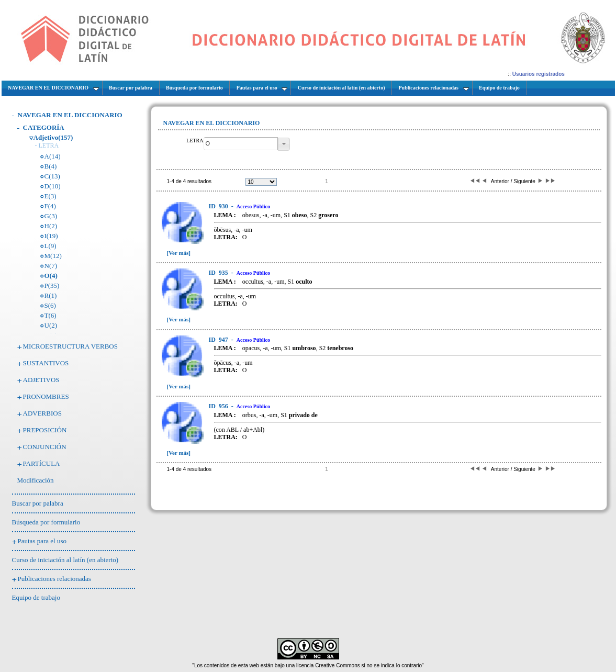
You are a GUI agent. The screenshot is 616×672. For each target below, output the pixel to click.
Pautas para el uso (42, 541)
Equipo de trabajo (36, 597)
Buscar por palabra (38, 503)
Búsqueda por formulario (46, 522)
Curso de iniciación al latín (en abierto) (65, 560)
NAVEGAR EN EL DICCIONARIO (70, 115)
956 (219, 406)
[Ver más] (179, 253)
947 (219, 340)
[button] (284, 144)
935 (219, 273)
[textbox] (241, 144)
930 (219, 206)
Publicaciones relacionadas (54, 579)
